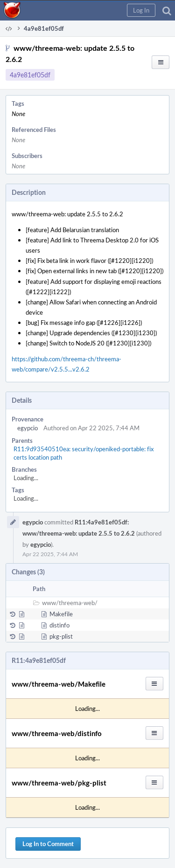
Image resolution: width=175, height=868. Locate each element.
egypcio (28, 428)
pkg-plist (61, 636)
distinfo (59, 625)
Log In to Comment (48, 844)
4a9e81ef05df (30, 75)
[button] (141, 10)
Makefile (61, 614)
